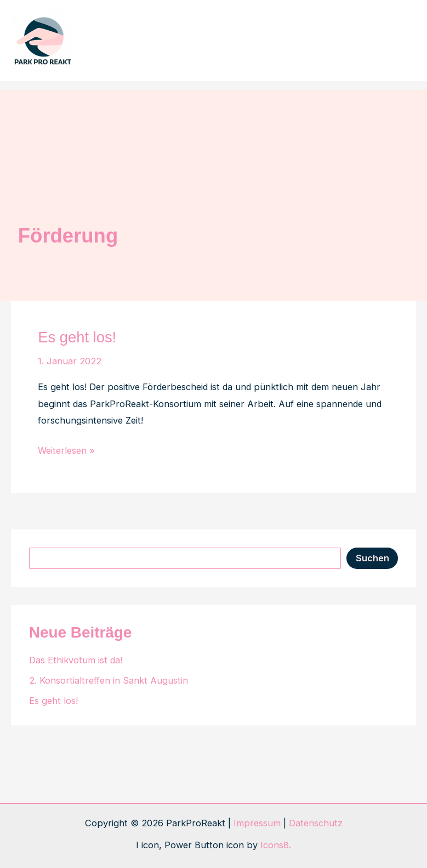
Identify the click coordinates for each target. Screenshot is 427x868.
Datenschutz (316, 823)
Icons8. (276, 845)
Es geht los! (77, 337)
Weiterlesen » (66, 450)
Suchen (372, 558)
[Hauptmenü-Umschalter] (398, 41)
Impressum (257, 823)
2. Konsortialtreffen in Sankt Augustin (109, 680)
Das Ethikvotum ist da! (76, 660)
